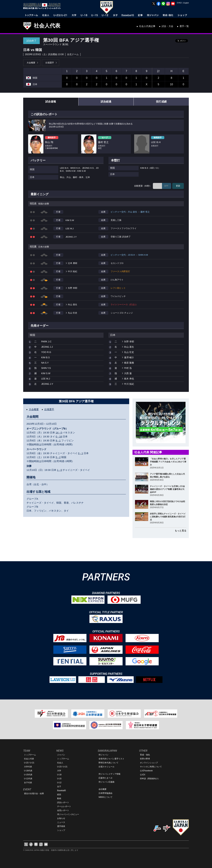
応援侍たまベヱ (106, 778)
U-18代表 (28, 771)
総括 (59, 794)
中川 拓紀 (73, 271)
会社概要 (103, 789)
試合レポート (63, 802)
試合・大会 (167, 26)
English (186, 3)
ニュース (61, 822)
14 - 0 (59, 433)
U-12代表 (28, 779)
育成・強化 (145, 755)
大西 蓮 (128, 373)
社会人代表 (47, 26)
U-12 (59, 783)
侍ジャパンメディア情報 (109, 774)
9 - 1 (58, 440)
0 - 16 (59, 436)
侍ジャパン (104, 755)
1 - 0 (59, 470)
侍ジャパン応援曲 (106, 782)
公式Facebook (146, 771)
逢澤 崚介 (129, 357)
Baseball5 (62, 791)
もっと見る (181, 531)
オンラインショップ (149, 763)
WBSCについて (106, 797)
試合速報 (51, 102)
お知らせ (61, 818)
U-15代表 (28, 775)
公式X (143, 775)
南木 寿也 (129, 379)
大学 (59, 771)
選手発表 (61, 826)
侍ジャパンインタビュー (68, 814)
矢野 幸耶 (73, 288)
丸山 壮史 (73, 313)
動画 (59, 798)
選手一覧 (184, 26)
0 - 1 (80, 453)
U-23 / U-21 (29, 763)
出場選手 (50, 63)
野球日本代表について (108, 763)
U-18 (59, 775)
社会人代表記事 (147, 26)
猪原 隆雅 (129, 363)
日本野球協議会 (106, 793)
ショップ (61, 830)
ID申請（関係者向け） (150, 779)
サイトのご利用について (151, 767)
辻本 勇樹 (73, 263)
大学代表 (28, 767)
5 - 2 (58, 457)
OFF (166, 186)
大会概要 (31, 63)
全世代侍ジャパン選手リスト (111, 759)
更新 (178, 186)
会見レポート (63, 810)
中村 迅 (128, 368)
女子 (59, 787)
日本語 (179, 3)
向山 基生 (73, 305)
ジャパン (61, 755)
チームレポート (64, 806)
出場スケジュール (106, 767)
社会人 (60, 763)
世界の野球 (145, 759)
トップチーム (30, 755)
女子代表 (28, 783)
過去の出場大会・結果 (34, 794)
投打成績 (161, 102)
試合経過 (106, 102)
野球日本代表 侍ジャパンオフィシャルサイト (43, 6)
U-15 (59, 779)
